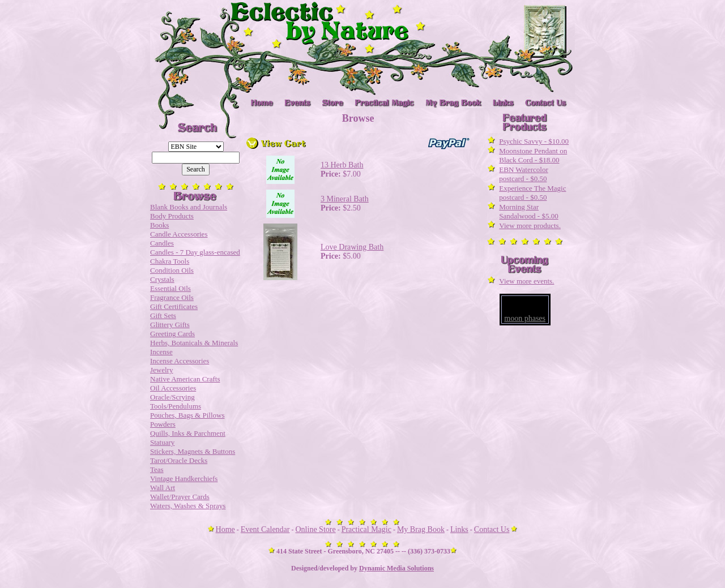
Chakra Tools (170, 261)
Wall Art (163, 488)
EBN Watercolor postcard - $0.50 (523, 174)
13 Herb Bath (342, 165)
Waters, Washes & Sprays (188, 506)
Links (459, 529)
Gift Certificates (174, 306)
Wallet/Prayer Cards (180, 497)
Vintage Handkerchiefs (184, 478)
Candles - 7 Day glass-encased (195, 252)
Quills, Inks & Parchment (188, 433)
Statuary (162, 442)
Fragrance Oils (172, 297)
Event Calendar (265, 529)
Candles (162, 243)
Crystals (162, 279)
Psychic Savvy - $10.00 (534, 141)
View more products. (530, 226)
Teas (157, 469)
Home (225, 529)
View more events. (526, 281)
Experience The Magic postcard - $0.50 (532, 193)
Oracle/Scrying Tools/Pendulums (176, 402)
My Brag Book (421, 529)
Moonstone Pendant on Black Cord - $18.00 (533, 155)
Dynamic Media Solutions (396, 568)
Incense (161, 352)
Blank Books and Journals (189, 207)
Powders (163, 424)
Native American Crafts (185, 379)
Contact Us (492, 529)
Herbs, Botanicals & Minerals (194, 343)
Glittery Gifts (170, 325)
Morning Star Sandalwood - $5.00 (528, 211)
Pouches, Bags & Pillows (187, 415)
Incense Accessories (180, 361)
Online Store (316, 529)
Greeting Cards (172, 334)
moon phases (525, 318)
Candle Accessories (179, 234)
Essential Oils (170, 288)
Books (159, 225)
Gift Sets (163, 316)
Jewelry (161, 370)
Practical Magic (366, 529)
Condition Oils (172, 270)
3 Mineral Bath (345, 199)
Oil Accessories (173, 388)
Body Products (172, 216)
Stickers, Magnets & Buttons (193, 451)
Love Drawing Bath (352, 247)
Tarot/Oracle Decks (179, 460)
